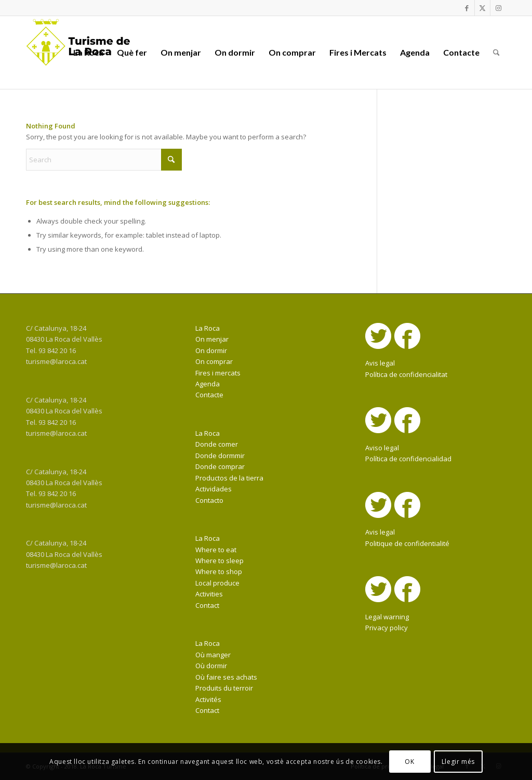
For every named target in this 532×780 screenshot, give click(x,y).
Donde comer (217, 444)
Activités (208, 699)
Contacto (209, 500)
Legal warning (387, 617)
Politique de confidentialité (407, 543)
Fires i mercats (218, 373)
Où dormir (211, 666)
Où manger (213, 655)
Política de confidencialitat (406, 374)
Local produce (217, 583)
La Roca (208, 328)
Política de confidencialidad (408, 459)
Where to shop (219, 571)
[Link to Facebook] (467, 8)
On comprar (214, 361)
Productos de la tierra (229, 478)
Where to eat (216, 550)
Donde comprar (220, 466)
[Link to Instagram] (498, 8)
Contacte (209, 395)
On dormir (211, 350)
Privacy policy (387, 628)
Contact (207, 605)
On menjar (212, 339)
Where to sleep (220, 561)
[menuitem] (88, 53)
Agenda (208, 384)
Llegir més (458, 762)
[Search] (496, 53)
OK (409, 762)
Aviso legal (382, 448)
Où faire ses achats (226, 677)
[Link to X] (482, 8)
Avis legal (380, 363)
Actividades (214, 489)
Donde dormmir (220, 456)
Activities (209, 594)
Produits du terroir (224, 688)
